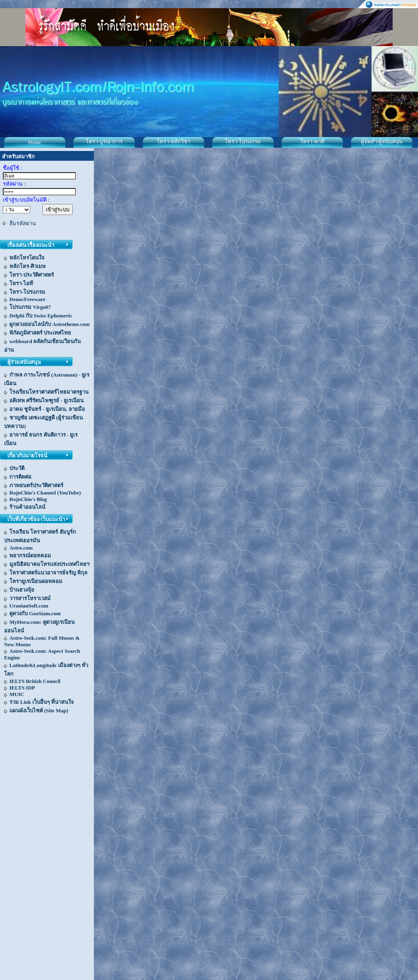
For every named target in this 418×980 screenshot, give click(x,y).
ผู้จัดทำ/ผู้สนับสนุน (382, 141)
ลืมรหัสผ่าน (23, 223)
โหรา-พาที (312, 141)
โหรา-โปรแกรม (243, 141)
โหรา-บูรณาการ (104, 141)
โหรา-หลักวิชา (173, 141)
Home (35, 142)
